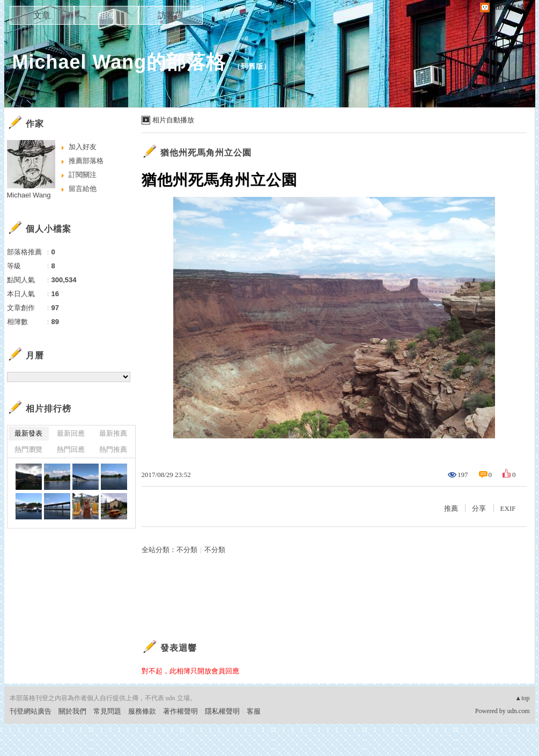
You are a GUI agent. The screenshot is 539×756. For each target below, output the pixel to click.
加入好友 (83, 147)
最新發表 (28, 433)
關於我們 (72, 711)
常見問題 (107, 711)
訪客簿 (171, 15)
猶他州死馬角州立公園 (206, 153)
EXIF (508, 508)
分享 (479, 508)
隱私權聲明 (222, 711)
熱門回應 (71, 449)
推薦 (451, 508)
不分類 (187, 550)
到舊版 (252, 66)
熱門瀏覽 (28, 449)
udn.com (519, 711)
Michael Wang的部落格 (119, 62)
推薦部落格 (86, 161)
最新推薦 (113, 433)
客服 (254, 711)
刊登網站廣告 (31, 711)
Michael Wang (29, 195)
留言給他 (83, 189)
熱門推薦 (113, 449)
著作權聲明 (180, 711)
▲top (522, 698)
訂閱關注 (83, 175)
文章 (42, 15)
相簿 (106, 15)
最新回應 (71, 433)
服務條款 (142, 711)
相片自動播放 (173, 120)
